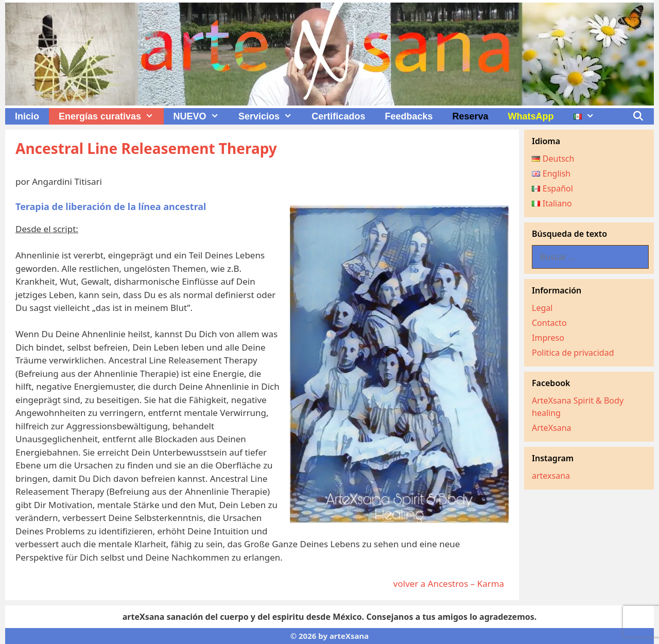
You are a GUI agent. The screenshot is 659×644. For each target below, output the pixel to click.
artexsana (551, 476)
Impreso (548, 338)
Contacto (549, 323)
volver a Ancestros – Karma (451, 584)
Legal (542, 308)
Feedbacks (409, 116)
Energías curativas (111, 116)
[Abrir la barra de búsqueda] (638, 116)
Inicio (27, 116)
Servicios (270, 116)
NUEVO (201, 116)
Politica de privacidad (573, 353)
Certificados (338, 116)
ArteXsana (552, 428)
